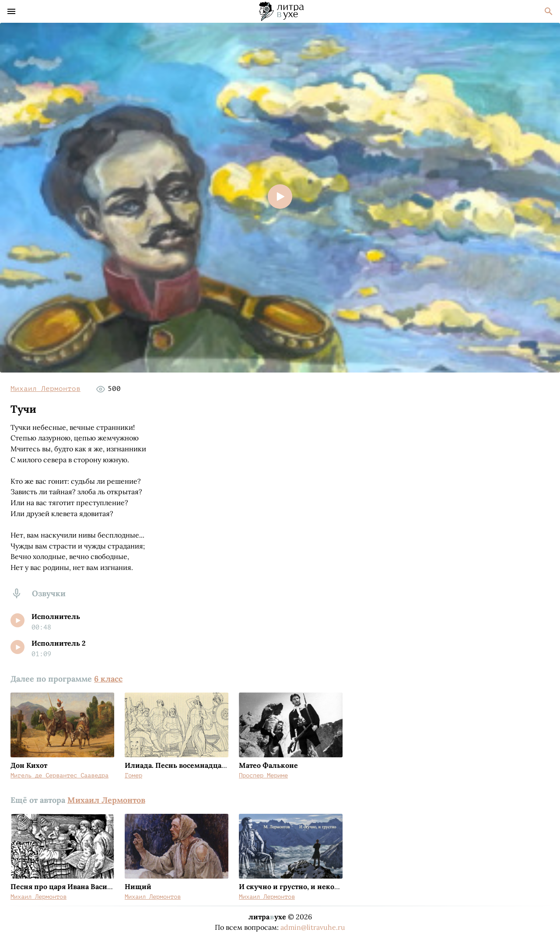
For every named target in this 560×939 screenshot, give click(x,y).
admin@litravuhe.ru (313, 927)
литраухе (267, 917)
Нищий (138, 886)
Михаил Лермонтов (45, 389)
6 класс (108, 679)
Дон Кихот (29, 765)
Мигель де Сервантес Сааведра (59, 775)
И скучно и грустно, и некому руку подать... (316, 886)
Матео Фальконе (268, 765)
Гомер (133, 775)
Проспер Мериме (263, 775)
